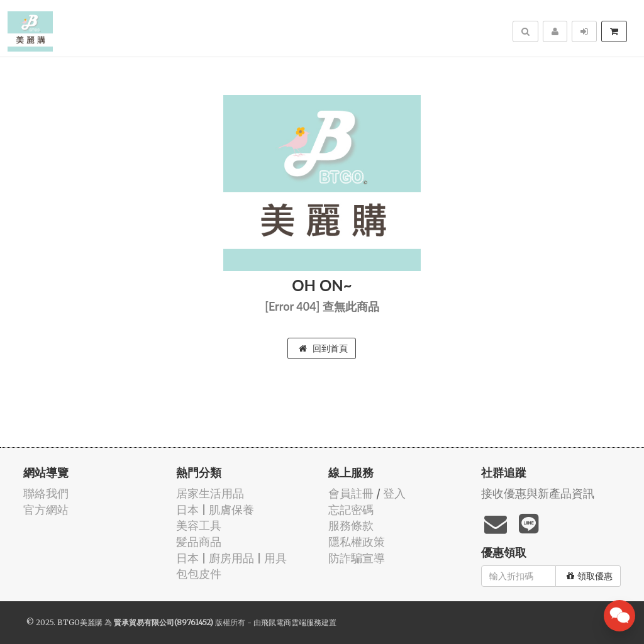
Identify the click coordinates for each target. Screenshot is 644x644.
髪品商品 (199, 542)
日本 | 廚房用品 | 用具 (231, 558)
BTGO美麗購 (80, 622)
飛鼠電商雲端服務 (291, 622)
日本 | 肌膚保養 (215, 510)
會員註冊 (351, 493)
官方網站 (46, 510)
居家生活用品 (210, 493)
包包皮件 (199, 574)
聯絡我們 (46, 493)
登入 (394, 493)
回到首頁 (323, 348)
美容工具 (199, 525)
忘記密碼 (351, 510)
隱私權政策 (357, 542)
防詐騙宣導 (357, 558)
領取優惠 (590, 576)
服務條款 (351, 525)
